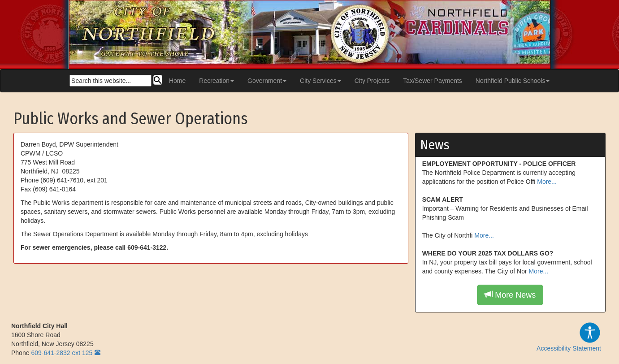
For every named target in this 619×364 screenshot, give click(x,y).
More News (510, 295)
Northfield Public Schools (513, 81)
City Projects (372, 81)
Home (177, 81)
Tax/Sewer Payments (433, 81)
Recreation (216, 81)
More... (547, 182)
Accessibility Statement (569, 337)
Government (267, 81)
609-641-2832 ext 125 (62, 353)
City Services (320, 81)
